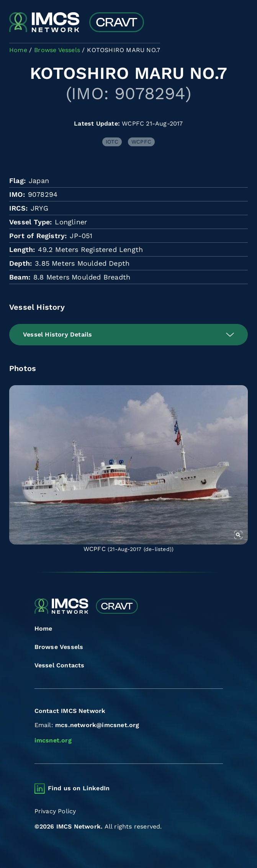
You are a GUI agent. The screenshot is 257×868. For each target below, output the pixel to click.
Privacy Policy (55, 811)
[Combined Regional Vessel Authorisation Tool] (77, 23)
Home (43, 629)
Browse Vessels (59, 647)
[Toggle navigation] (241, 23)
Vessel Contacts (60, 665)
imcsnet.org (53, 740)
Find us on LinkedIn (79, 788)
